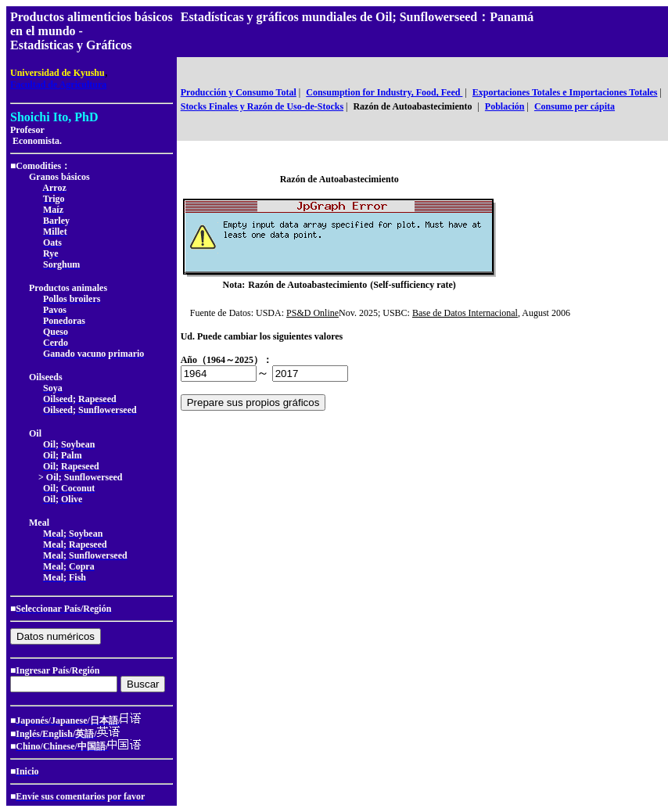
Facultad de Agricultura (58, 84)
